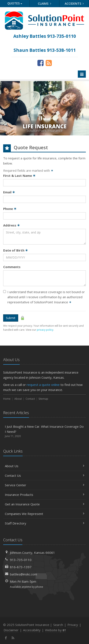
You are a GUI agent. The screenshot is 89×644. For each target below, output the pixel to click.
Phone (10, 209)
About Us (44, 466)
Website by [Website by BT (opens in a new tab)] (55, 630)
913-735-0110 (21, 560)
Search (58, 625)
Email (9, 192)
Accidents (74, 4)
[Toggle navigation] (82, 74)
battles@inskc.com (23, 574)
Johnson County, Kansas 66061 (32, 553)
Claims (44, 4)
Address (12, 225)
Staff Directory (44, 523)
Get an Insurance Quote (44, 504)
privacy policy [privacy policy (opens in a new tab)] (45, 330)
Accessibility (32, 630)
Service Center (44, 485)
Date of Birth (16, 250)
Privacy (73, 625)
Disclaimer (11, 630)
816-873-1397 (21, 567)
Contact (30, 399)
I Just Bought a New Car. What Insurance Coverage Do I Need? (44, 431)
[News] (49, 63)
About (18, 399)
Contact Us (44, 475)
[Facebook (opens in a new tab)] (40, 63)
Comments (12, 267)
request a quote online (43, 385)
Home (7, 399)
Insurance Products (44, 495)
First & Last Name (19, 176)
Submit (11, 318)
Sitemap (43, 399)
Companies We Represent (44, 514)
